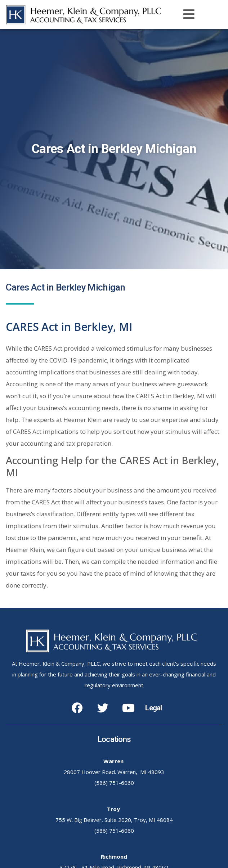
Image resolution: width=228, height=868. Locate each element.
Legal (154, 708)
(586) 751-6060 (114, 783)
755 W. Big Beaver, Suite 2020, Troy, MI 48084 (114, 820)
